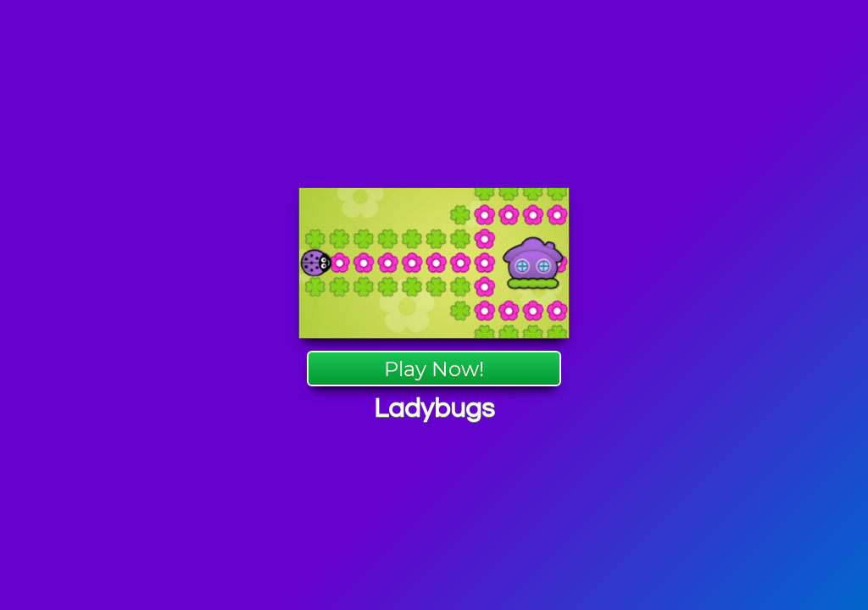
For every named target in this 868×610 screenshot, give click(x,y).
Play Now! (434, 369)
